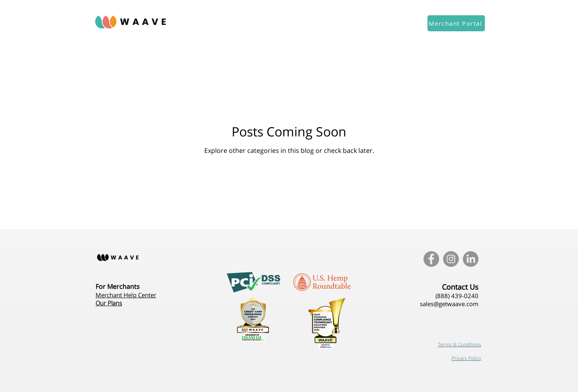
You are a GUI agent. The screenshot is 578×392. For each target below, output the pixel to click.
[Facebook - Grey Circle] (431, 259)
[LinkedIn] (471, 259)
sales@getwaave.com (449, 304)
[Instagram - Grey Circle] (451, 259)
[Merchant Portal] (456, 23)
